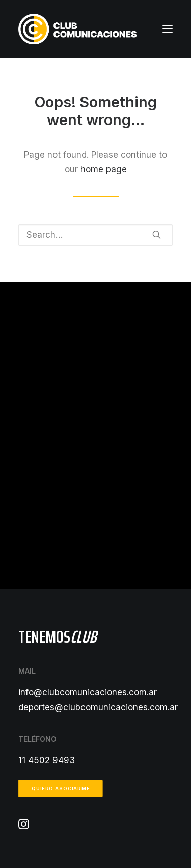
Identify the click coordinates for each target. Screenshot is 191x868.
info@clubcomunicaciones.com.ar (88, 692)
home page (104, 169)
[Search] (95, 235)
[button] (168, 29)
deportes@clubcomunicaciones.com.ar (98, 707)
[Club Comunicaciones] (77, 29)
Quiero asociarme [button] (61, 789)
